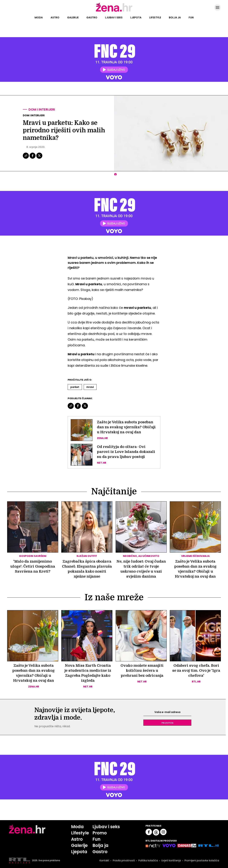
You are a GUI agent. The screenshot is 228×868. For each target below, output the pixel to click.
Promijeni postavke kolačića (202, 860)
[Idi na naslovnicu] (114, 11)
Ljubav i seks (114, 18)
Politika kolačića (148, 860)
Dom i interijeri (42, 109)
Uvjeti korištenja (171, 860)
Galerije (73, 18)
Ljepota (136, 18)
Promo (100, 833)
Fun (191, 18)
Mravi (90, 387)
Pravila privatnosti (124, 860)
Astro (55, 18)
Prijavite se (167, 723)
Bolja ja (175, 18)
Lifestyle (155, 18)
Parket (75, 387)
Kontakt (104, 860)
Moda (39, 18)
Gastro (92, 18)
